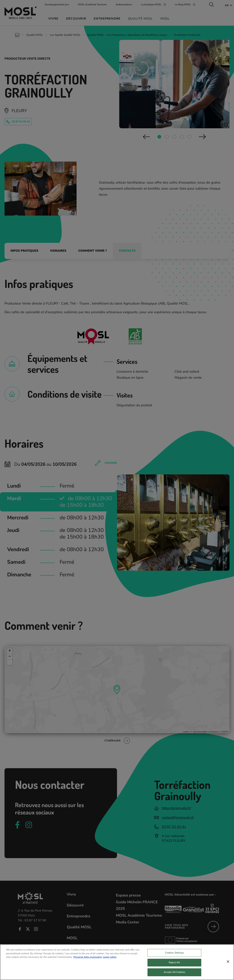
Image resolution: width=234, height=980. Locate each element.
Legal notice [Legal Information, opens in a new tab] (110, 958)
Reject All (174, 963)
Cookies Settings (174, 954)
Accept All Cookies (174, 973)
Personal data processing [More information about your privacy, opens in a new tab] (88, 958)
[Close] (228, 962)
